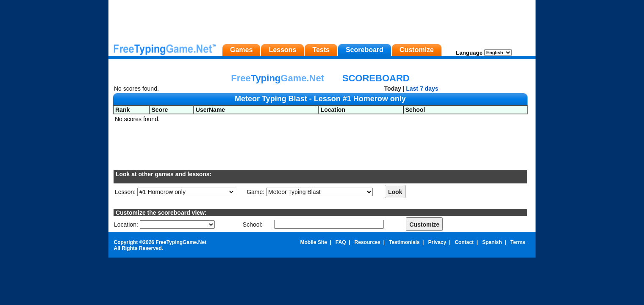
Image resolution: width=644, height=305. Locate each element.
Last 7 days (422, 89)
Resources (368, 242)
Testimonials (404, 242)
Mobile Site (313, 242)
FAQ (341, 242)
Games (241, 50)
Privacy (437, 242)
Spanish (492, 242)
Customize (417, 50)
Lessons (282, 50)
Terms (518, 242)
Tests (321, 50)
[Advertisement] (322, 19)
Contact (464, 242)
